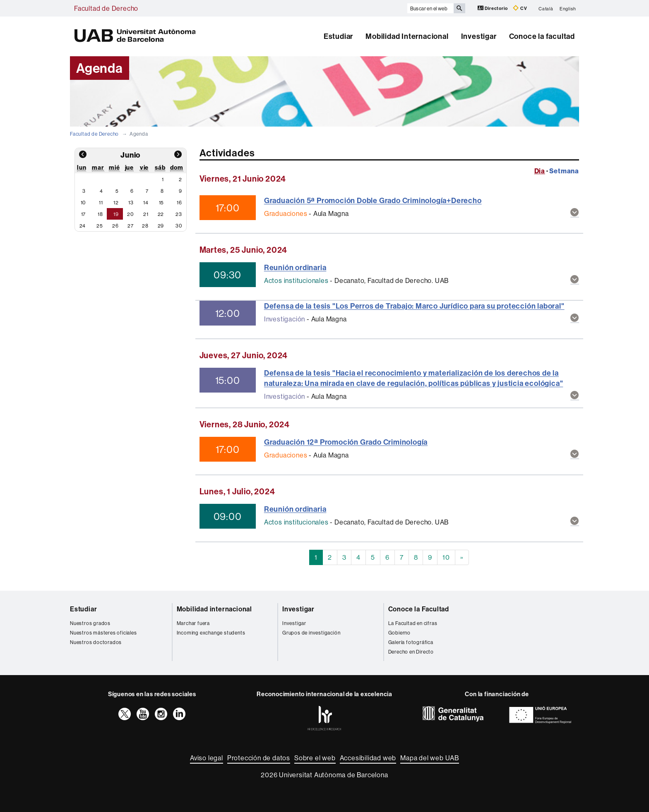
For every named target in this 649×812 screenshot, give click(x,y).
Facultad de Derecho (106, 8)
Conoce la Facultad (419, 609)
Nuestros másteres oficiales (103, 633)
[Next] (462, 557)
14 (146, 202)
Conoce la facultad (542, 36)
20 (130, 214)
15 (162, 202)
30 (179, 226)
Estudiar (338, 36)
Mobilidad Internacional (407, 36)
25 (100, 226)
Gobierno (399, 633)
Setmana (564, 171)
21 (146, 214)
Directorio (493, 8)
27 (131, 226)
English (568, 8)
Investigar (479, 36)
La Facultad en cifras (413, 623)
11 (101, 202)
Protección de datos (259, 758)
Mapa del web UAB (430, 758)
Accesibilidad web (368, 758)
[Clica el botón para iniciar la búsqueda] (459, 8)
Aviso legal (207, 758)
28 (145, 226)
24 (83, 226)
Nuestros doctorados (96, 642)
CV (520, 8)
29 (161, 226)
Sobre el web (315, 758)
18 (100, 214)
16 (179, 202)
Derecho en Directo (411, 652)
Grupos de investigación (311, 633)
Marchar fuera (193, 623)
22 (161, 214)
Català (546, 8)
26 (115, 226)
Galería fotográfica (411, 642)
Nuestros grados (90, 623)
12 (116, 202)
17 (84, 214)
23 (179, 214)
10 (83, 202)
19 (116, 214)
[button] (575, 213)
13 (131, 202)
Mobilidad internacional (214, 609)
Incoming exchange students (211, 633)
